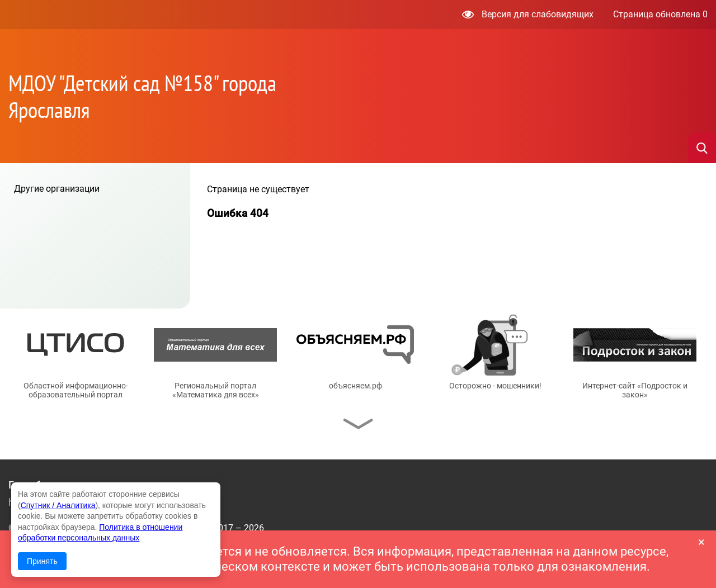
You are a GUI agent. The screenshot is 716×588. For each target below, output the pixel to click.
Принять (42, 561)
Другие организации (57, 189)
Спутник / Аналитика (58, 505)
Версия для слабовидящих (528, 14)
